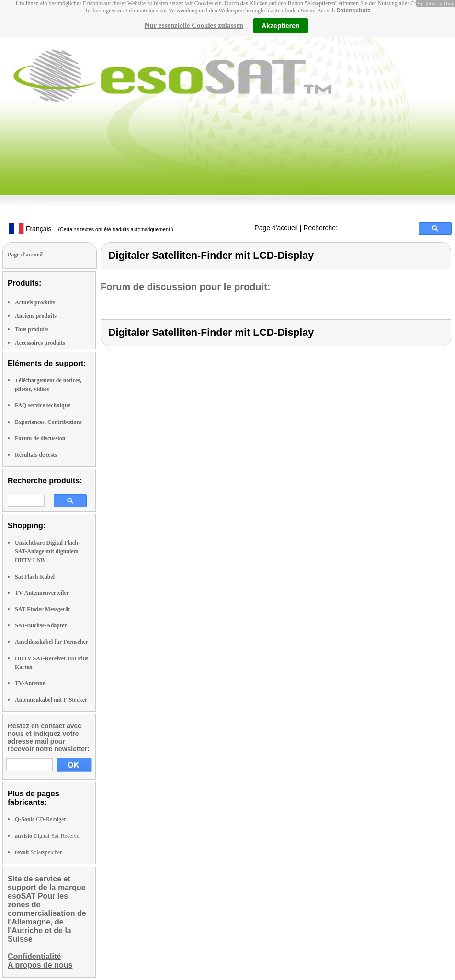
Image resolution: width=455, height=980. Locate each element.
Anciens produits (36, 316)
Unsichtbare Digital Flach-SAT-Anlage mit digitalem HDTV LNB (47, 551)
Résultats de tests (36, 455)
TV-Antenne (30, 683)
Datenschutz (353, 11)
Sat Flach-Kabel (35, 577)
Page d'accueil (276, 228)
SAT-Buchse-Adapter (41, 625)
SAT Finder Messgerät (42, 609)
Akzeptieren (280, 25)
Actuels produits (35, 302)
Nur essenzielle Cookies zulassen (194, 25)
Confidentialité (34, 956)
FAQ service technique (43, 405)
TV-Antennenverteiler (42, 593)
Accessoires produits (40, 343)
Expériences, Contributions (48, 422)
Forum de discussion (40, 438)
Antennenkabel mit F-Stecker (51, 700)
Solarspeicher (38, 852)
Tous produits (32, 329)
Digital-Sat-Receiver (48, 836)
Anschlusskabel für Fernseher (51, 642)
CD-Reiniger (40, 819)
